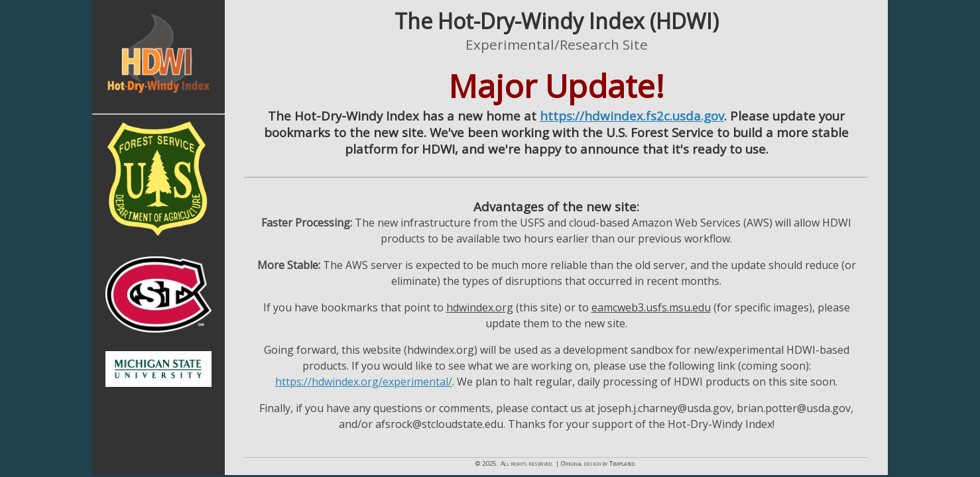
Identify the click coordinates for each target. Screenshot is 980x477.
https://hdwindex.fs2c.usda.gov (632, 116)
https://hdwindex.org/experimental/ (364, 382)
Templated (622, 463)
